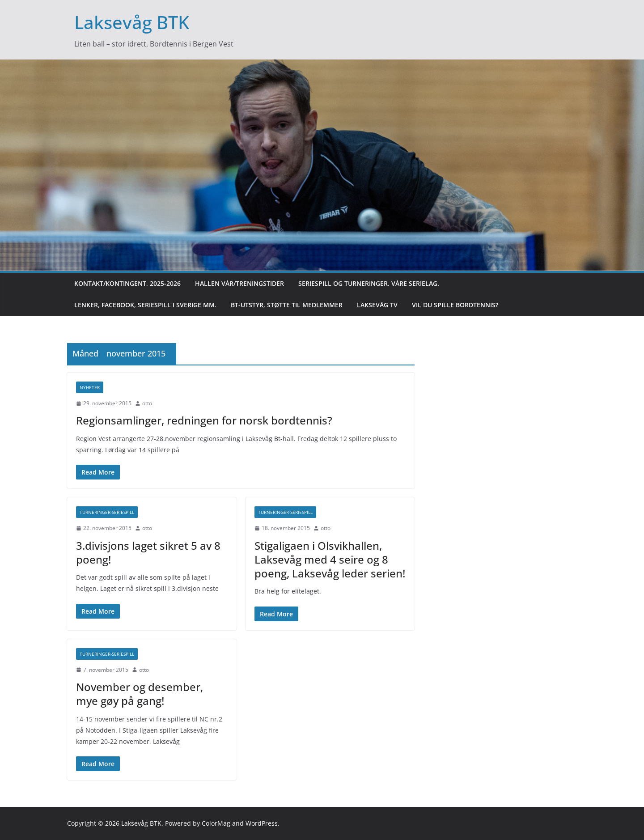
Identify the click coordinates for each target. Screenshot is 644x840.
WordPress (262, 823)
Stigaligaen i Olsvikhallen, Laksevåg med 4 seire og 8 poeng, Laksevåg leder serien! (330, 559)
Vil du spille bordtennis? (455, 305)
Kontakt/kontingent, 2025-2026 (127, 283)
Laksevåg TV (377, 305)
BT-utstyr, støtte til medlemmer (287, 305)
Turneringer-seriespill (107, 512)
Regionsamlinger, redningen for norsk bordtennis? (204, 420)
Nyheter (90, 387)
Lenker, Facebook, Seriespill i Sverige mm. (145, 305)
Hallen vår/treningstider (239, 283)
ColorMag (216, 823)
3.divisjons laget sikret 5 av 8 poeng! (148, 552)
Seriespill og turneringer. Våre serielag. (369, 283)
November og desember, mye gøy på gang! (140, 694)
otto (147, 403)
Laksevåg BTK (132, 22)
